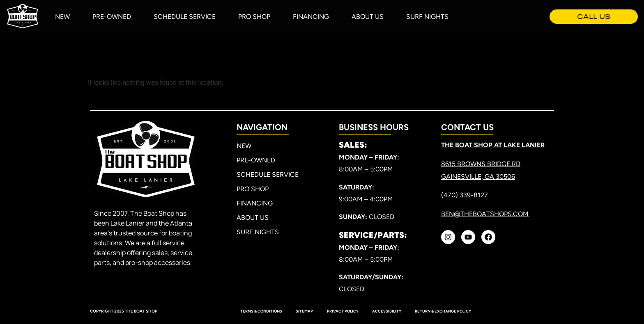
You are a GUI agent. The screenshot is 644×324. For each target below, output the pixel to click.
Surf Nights (427, 17)
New (62, 17)
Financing (311, 17)
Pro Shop (254, 17)
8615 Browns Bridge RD (481, 164)
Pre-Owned (112, 17)
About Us (368, 17)
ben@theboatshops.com (485, 214)
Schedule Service (185, 17)
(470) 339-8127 (465, 195)
